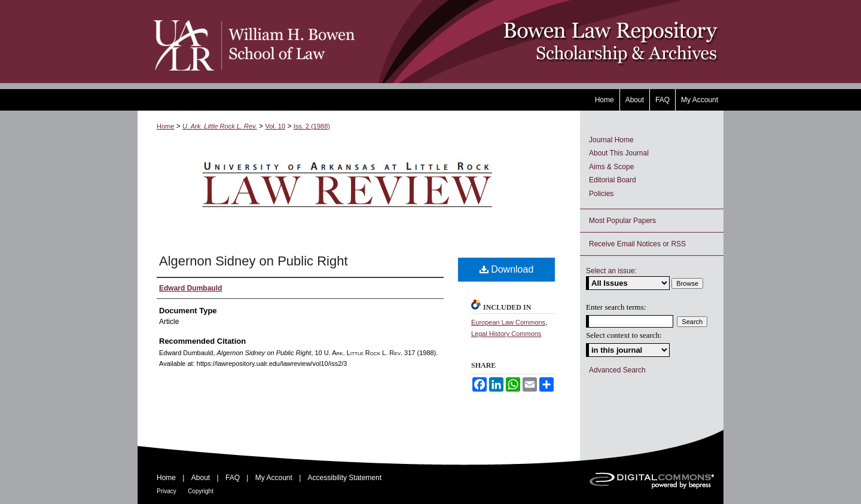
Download (507, 269)
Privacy (167, 491)
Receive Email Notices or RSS (637, 244)
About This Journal (619, 153)
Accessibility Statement (345, 478)
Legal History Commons (506, 334)
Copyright (201, 491)
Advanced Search (617, 370)
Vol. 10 (275, 126)
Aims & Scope (611, 167)
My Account (274, 478)
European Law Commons (508, 322)
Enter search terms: (616, 307)
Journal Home (611, 140)
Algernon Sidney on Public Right (254, 261)
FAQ (233, 478)
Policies (601, 194)
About (201, 478)
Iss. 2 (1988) (312, 126)
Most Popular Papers (622, 221)
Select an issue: (611, 271)
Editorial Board (613, 180)
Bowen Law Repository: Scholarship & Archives (540, 42)
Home (165, 126)
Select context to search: (624, 335)
